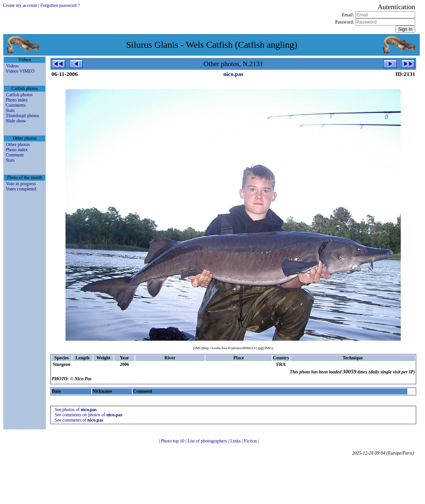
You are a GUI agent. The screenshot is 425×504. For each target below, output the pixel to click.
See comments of (79, 420)
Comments (16, 105)
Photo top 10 (173, 441)
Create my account (20, 5)
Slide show (16, 121)
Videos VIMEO (20, 71)
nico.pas (233, 74)
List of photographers (208, 441)
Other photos (18, 144)
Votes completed (21, 189)
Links (236, 441)
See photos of (76, 410)
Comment (15, 155)
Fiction (251, 441)
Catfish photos (19, 95)
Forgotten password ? (60, 5)
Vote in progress (21, 184)
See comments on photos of (89, 415)
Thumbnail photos (22, 116)
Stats (10, 110)
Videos (12, 66)
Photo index (17, 100)
